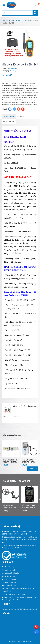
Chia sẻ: (4, 109)
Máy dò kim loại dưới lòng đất (17, 481)
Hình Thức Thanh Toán (9, 579)
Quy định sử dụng (8, 567)
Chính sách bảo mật (9, 570)
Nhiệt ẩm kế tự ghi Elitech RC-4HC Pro (28, 461)
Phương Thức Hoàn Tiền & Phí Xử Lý (15, 594)
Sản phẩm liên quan (12, 435)
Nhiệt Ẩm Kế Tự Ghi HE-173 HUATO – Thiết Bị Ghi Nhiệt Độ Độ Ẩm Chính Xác (10, 461)
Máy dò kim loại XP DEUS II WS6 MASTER (9, 507)
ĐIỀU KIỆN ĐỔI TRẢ (9, 585)
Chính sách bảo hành (9, 576)
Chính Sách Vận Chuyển (10, 573)
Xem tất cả (33, 468)
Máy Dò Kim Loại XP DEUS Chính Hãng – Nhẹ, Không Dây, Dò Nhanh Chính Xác (28, 507)
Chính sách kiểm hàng (9, 582)
